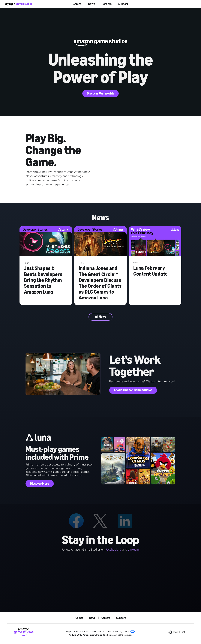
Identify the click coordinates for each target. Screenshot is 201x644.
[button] (178, 632)
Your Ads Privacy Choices (121, 631)
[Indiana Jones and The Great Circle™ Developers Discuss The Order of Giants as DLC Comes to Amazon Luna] (100, 241)
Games (77, 4)
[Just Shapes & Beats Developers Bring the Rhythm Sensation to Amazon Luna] (46, 241)
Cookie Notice (97, 631)
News (92, 4)
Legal (69, 631)
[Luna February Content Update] (155, 241)
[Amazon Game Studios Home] (19, 4)
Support (123, 4)
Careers (107, 4)
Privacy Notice (81, 631)
